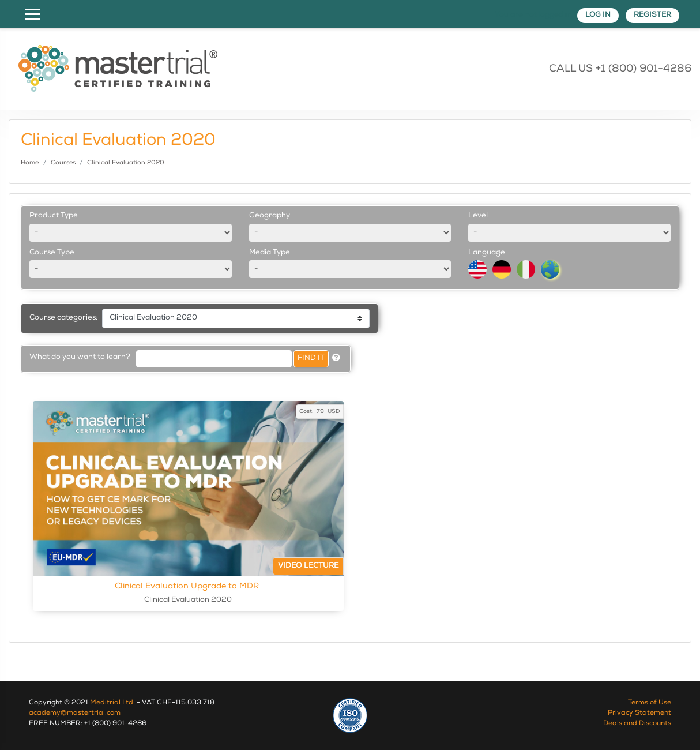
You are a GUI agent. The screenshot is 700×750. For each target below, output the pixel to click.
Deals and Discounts (637, 724)
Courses (63, 163)
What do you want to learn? (80, 357)
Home (30, 163)
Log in (598, 15)
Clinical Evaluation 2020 (126, 163)
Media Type (270, 253)
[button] (336, 359)
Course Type (52, 253)
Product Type (54, 216)
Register (652, 15)
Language (487, 253)
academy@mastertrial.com (75, 714)
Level (478, 216)
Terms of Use (650, 703)
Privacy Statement (639, 714)
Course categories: (63, 318)
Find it (311, 359)
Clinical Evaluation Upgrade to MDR (229, 586)
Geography (270, 216)
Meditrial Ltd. (112, 703)
